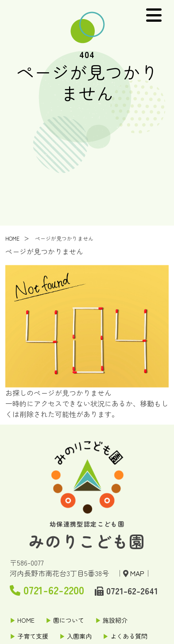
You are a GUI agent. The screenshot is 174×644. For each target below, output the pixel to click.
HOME (12, 239)
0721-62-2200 (47, 590)
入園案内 (79, 636)
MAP (137, 573)
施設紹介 (115, 620)
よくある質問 (129, 636)
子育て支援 (33, 636)
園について (69, 620)
